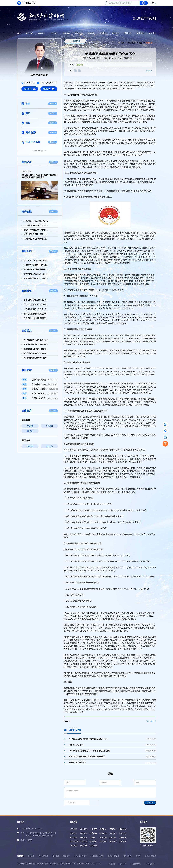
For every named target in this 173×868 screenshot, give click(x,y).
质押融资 (123, 841)
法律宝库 (140, 33)
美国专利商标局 (113, 856)
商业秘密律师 (43, 856)
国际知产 (42, 33)
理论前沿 (66, 33)
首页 (19, 33)
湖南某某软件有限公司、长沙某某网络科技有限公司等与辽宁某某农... (45, 384)
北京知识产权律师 (80, 856)
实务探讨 (103, 33)
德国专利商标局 (150, 856)
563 (150, 71)
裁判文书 (128, 33)
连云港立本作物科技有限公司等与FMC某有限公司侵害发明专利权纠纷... (45, 398)
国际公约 (49, 446)
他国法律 (30, 446)
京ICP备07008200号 (67, 863)
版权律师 (56, 856)
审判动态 (54, 33)
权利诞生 (103, 841)
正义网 (138, 856)
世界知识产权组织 (97, 856)
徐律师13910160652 (34, 828)
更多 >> (53, 104)
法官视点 (79, 33)
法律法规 (30, 426)
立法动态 (49, 426)
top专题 (113, 837)
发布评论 (150, 803)
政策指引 (30, 431)
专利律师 (31, 856)
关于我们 (30, 89)
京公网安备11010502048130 (89, 863)
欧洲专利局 (127, 856)
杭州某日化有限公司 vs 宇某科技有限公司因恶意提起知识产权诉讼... (45, 389)
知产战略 (123, 837)
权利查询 (93, 846)
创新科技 (93, 841)
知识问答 (74, 837)
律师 (140, 43)
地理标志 (149, 43)
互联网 (92, 837)
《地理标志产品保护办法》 (105, 83)
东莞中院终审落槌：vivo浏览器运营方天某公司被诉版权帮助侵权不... (45, 380)
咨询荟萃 (123, 829)
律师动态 (116, 33)
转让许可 (113, 841)
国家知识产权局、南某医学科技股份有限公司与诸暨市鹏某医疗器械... (45, 394)
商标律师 (66, 856)
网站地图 (152, 33)
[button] (37, 198)
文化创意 (83, 841)
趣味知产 (83, 837)
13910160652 (26, 3)
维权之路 (103, 837)
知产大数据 (75, 841)
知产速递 (29, 33)
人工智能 (93, 829)
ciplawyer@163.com (47, 83)
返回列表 (77, 41)
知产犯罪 (123, 833)
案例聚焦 (91, 33)
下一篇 (151, 721)
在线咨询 (49, 89)
